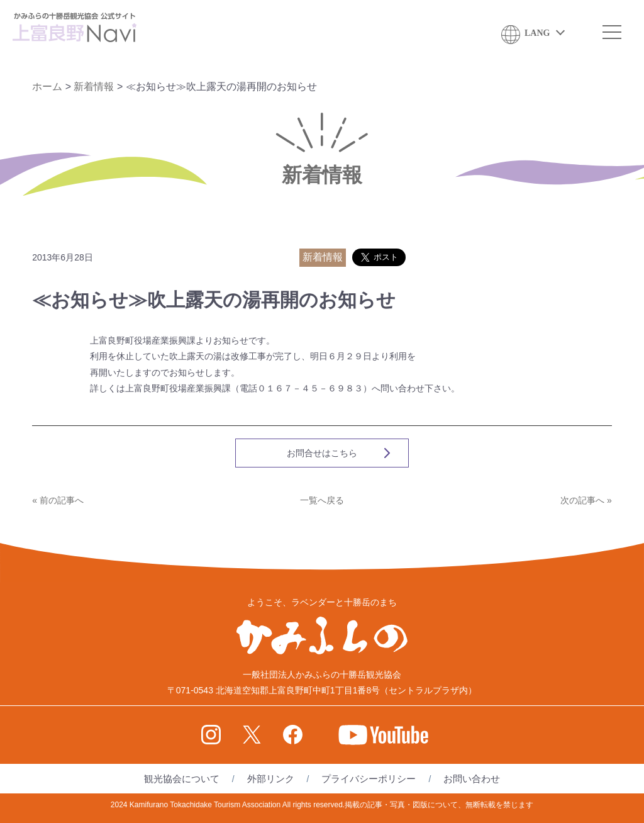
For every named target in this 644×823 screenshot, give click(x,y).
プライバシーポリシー (369, 779)
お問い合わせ (472, 779)
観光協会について (182, 779)
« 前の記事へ (58, 500)
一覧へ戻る (322, 500)
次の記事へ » (586, 500)
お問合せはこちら (322, 453)
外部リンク (271, 779)
